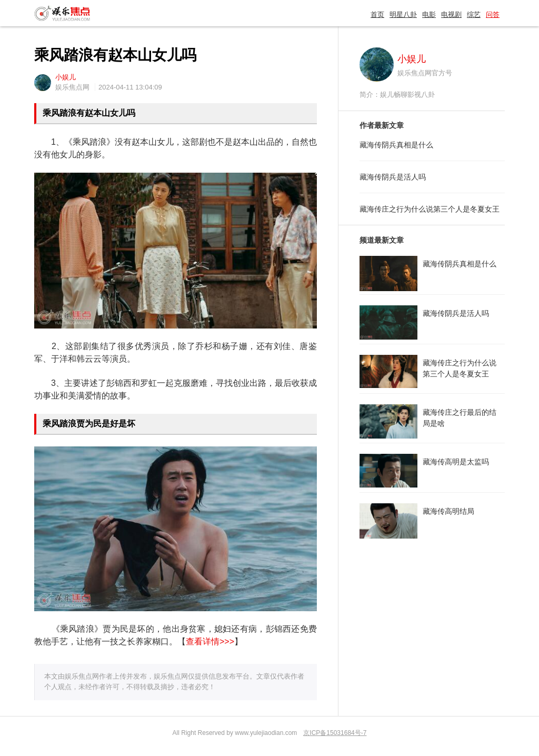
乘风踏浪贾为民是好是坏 (89, 424)
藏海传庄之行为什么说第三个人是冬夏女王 (430, 209)
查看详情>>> (210, 641)
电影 (429, 14)
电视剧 (451, 14)
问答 (493, 14)
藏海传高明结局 (448, 511)
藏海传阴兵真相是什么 (396, 145)
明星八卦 (403, 14)
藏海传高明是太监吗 (456, 462)
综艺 (474, 14)
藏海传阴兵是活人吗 (393, 177)
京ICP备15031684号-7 (335, 733)
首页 (377, 14)
